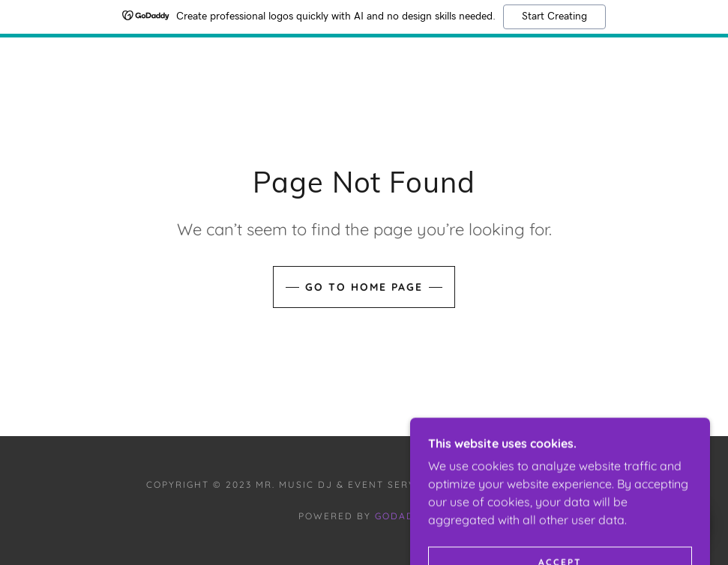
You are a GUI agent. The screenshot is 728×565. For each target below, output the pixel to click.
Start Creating (554, 16)
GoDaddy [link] (402, 516)
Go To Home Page (364, 287)
